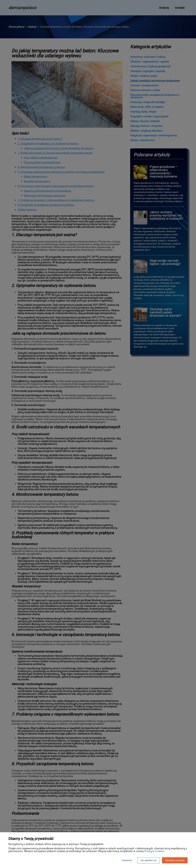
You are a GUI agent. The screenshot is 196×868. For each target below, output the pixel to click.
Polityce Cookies (154, 851)
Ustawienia (127, 860)
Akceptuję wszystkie (175, 860)
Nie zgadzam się (149, 860)
